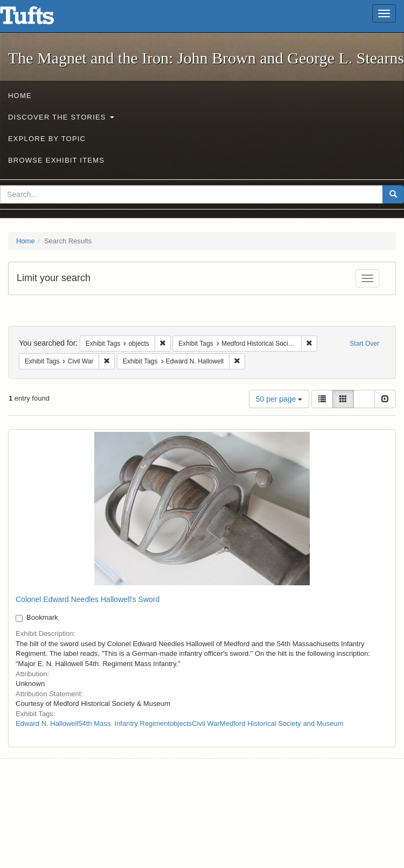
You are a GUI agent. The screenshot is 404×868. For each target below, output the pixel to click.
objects (181, 723)
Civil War (206, 723)
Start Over (364, 344)
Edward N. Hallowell (47, 723)
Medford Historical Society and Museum (282, 723)
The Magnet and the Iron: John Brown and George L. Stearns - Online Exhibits (40, 19)
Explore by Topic (47, 139)
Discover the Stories (61, 117)
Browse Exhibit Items (56, 160)
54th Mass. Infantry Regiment (124, 723)
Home (20, 96)
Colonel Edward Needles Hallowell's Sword (88, 599)
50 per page (279, 399)
